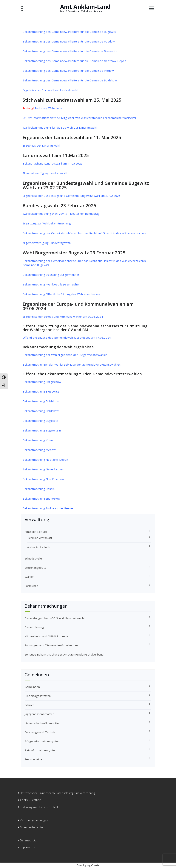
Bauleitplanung (34, 627)
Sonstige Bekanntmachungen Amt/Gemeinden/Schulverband (64, 654)
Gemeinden (32, 687)
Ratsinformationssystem (41, 750)
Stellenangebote (35, 568)
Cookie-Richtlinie (31, 800)
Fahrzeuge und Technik (40, 732)
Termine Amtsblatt (40, 538)
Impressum (27, 847)
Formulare (31, 586)
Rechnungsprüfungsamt (36, 820)
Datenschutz (28, 840)
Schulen (30, 705)
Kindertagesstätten (38, 696)
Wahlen (29, 577)
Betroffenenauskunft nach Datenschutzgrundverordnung (57, 793)
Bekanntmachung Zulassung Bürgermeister (51, 275)
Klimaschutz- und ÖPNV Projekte (46, 636)
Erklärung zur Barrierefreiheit (39, 807)
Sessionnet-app (35, 759)
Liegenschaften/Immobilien (43, 723)
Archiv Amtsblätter (40, 547)
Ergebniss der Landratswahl (41, 145)
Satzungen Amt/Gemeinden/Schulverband (52, 645)
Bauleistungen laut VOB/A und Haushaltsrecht (55, 618)
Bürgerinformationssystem (43, 741)
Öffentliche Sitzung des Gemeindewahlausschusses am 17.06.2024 (67, 338)
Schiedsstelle (33, 558)
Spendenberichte (31, 827)
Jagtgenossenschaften (39, 714)
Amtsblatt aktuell (36, 532)
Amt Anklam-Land (85, 7)
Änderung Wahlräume (43, 108)
